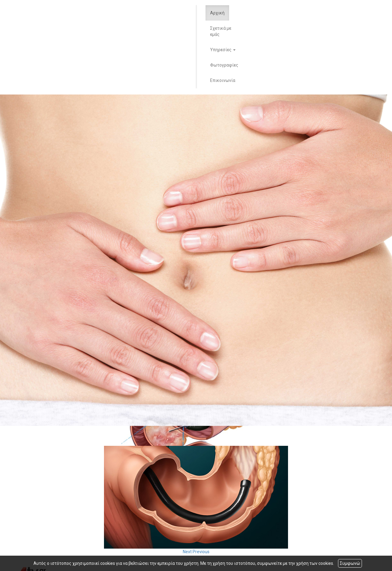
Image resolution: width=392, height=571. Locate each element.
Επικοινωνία (223, 80)
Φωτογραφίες (224, 65)
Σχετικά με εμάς (221, 31)
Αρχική (217, 13)
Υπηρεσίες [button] (223, 50)
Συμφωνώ (350, 563)
